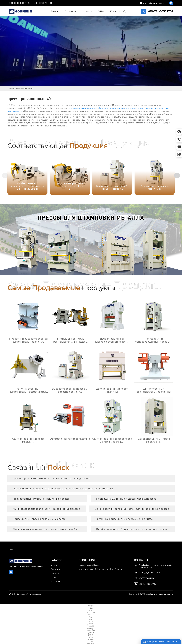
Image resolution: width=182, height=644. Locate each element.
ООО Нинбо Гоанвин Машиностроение (31, 3)
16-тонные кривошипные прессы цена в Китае (124, 519)
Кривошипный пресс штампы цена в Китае (39, 519)
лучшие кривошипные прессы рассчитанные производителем (51, 479)
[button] (177, 175)
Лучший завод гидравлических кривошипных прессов (46, 509)
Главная (12, 88)
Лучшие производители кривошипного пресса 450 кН (46, 529)
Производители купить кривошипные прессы (41, 499)
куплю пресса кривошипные (83, 108)
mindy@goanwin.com (154, 3)
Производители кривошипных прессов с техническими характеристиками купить (63, 489)
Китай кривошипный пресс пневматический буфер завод (132, 529)
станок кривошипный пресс (139, 108)
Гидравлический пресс (111, 108)
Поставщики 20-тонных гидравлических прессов (126, 499)
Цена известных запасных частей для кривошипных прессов (132, 509)
